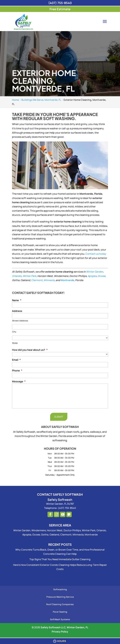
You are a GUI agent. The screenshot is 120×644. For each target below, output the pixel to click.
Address (17, 311)
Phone (17, 371)
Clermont (37, 280)
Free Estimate (60, 9)
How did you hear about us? (30, 350)
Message (19, 381)
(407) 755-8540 (60, 3)
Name (17, 300)
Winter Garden (95, 272)
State (15, 343)
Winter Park (29, 276)
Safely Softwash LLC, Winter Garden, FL (64, 627)
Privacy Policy (60, 632)
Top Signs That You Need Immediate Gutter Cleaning (60, 559)
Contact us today (96, 254)
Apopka (92, 276)
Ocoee (101, 276)
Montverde (67, 280)
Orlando (17, 276)
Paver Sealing (60, 612)
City (14, 332)
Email (16, 360)
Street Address (20, 321)
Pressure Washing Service (60, 597)
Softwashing (60, 589)
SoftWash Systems (60, 619)
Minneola (49, 280)
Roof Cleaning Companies (60, 604)
